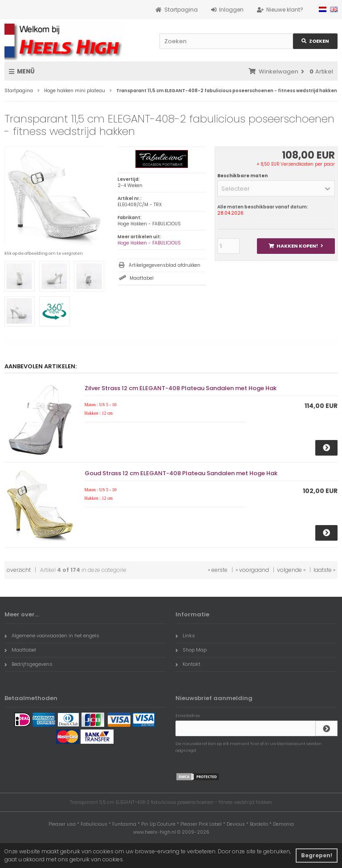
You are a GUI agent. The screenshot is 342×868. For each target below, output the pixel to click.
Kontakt (188, 664)
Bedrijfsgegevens (28, 664)
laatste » (324, 570)
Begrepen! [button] (317, 855)
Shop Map (191, 650)
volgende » (291, 570)
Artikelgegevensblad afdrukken (165, 265)
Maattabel (142, 278)
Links (185, 636)
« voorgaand (252, 570)
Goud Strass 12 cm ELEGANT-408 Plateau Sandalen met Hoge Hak (181, 473)
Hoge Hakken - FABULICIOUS (149, 243)
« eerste (218, 570)
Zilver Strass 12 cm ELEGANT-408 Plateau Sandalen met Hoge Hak (181, 388)
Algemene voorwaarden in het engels (52, 636)
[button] (276, 188)
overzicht (19, 570)
